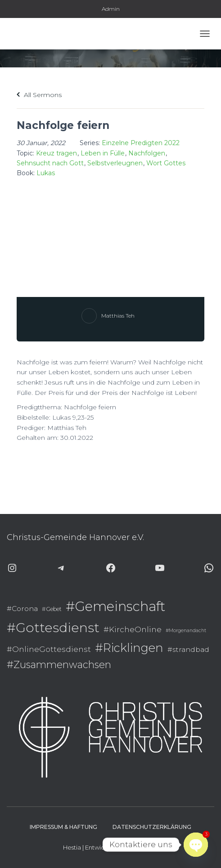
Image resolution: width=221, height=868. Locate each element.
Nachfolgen (147, 153)
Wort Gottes (166, 163)
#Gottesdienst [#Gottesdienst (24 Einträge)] (53, 627)
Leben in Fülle (103, 153)
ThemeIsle (144, 847)
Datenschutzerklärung (152, 827)
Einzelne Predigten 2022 (141, 143)
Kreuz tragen (56, 153)
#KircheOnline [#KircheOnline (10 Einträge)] (133, 629)
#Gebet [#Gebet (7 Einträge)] (52, 609)
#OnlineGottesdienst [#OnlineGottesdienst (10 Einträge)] (49, 649)
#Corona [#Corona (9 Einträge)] (22, 609)
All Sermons (39, 95)
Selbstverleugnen (115, 163)
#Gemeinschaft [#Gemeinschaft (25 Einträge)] (115, 606)
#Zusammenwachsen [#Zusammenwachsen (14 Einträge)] (59, 664)
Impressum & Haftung (63, 827)
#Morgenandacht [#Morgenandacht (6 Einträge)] (186, 631)
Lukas (46, 173)
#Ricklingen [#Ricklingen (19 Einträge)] (129, 648)
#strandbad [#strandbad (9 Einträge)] (188, 649)
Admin (111, 9)
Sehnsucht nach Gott (50, 163)
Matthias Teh (118, 316)
